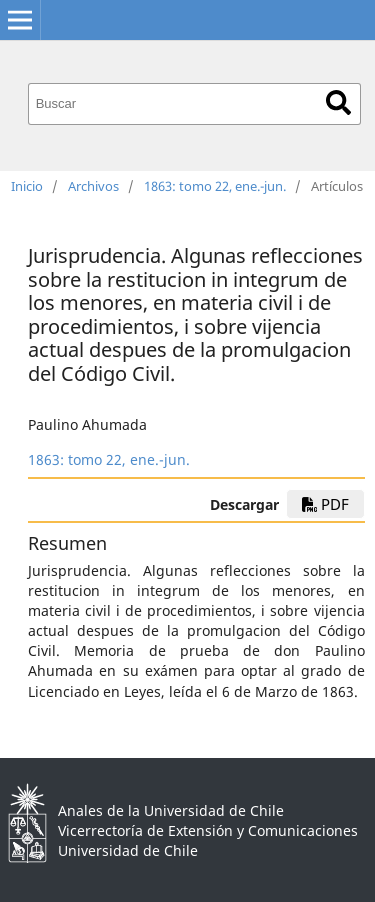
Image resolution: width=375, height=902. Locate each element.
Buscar (338, 102)
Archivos (93, 186)
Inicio (27, 186)
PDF (325, 504)
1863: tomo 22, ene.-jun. (215, 186)
